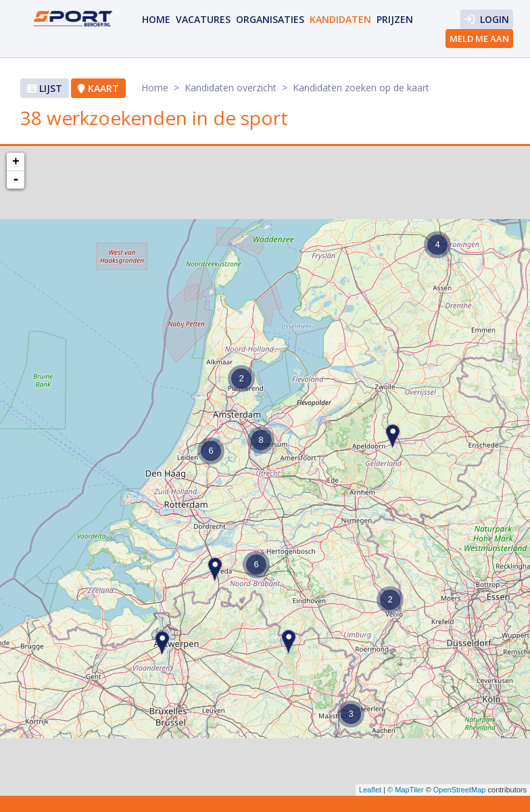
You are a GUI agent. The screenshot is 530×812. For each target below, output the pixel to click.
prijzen (395, 19)
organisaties (270, 19)
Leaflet (370, 790)
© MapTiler (406, 790)
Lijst (45, 88)
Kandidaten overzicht (231, 88)
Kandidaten (340, 19)
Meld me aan (479, 39)
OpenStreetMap (460, 790)
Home (156, 19)
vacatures (203, 19)
